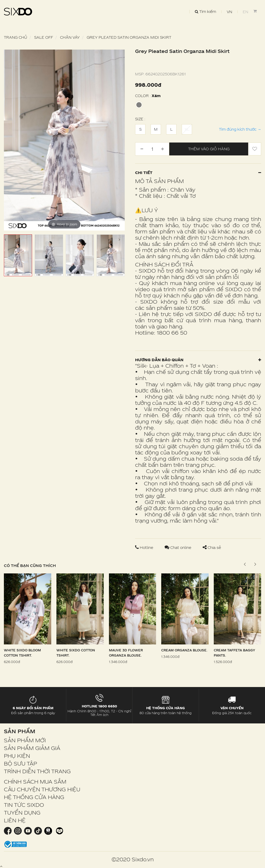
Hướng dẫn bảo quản (198, 360)
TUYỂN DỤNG (22, 812)
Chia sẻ (212, 547)
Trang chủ (16, 37)
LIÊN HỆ (15, 820)
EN (245, 12)
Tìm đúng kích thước (240, 129)
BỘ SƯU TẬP (20, 763)
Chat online (178, 547)
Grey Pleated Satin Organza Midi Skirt (129, 37)
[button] (255, 564)
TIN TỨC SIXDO (24, 805)
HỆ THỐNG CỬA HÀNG (34, 797)
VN (229, 12)
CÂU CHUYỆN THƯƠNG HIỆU (42, 789)
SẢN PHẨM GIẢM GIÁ (32, 748)
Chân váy (70, 37)
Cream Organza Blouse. (184, 650)
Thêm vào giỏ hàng (209, 149)
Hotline (145, 547)
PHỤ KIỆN (17, 756)
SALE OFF (44, 37)
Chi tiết (198, 173)
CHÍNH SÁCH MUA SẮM (35, 782)
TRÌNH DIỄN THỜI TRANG (37, 771)
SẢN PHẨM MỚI (25, 740)
